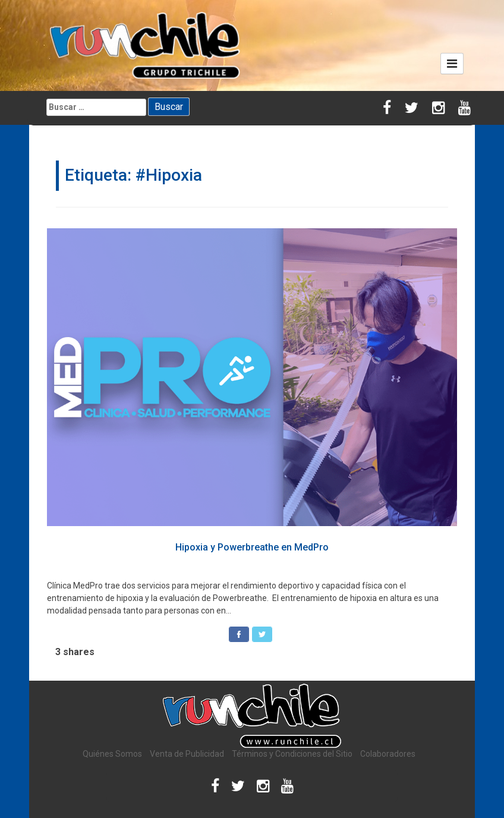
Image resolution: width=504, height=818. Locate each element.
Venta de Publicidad (187, 754)
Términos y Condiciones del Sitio (292, 754)
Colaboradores (388, 754)
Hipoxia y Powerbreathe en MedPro (252, 547)
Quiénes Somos (112, 754)
